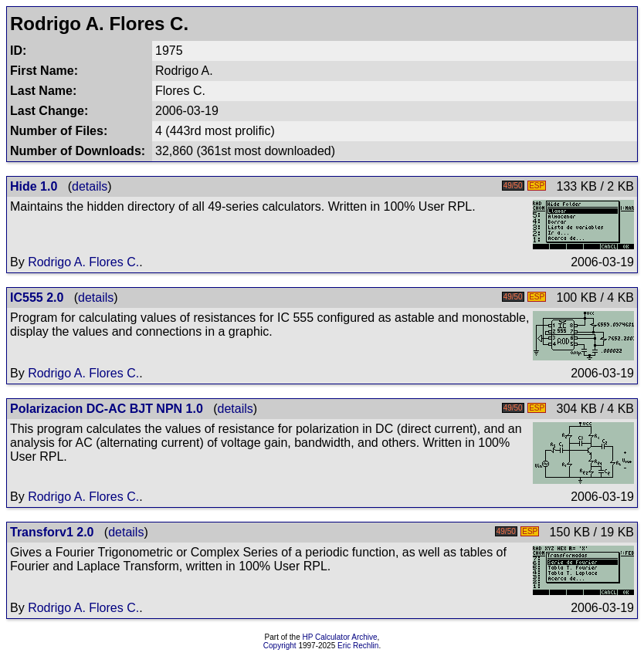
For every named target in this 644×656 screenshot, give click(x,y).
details (90, 186)
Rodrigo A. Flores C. (83, 262)
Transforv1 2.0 (52, 532)
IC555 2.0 (37, 298)
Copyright (280, 646)
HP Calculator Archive (340, 637)
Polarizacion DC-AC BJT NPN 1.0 (107, 409)
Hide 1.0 (34, 186)
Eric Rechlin (358, 646)
